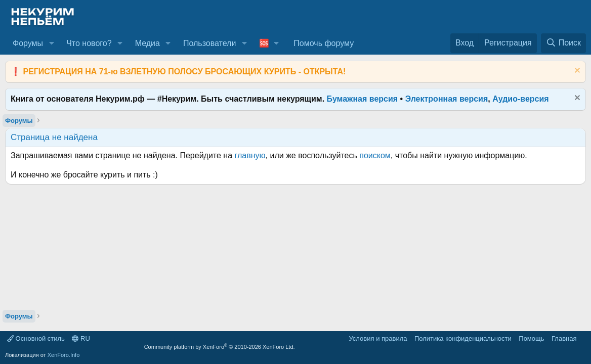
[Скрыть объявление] (576, 72)
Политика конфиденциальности (463, 338)
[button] (51, 43)
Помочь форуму (324, 43)
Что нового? (89, 43)
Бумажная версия (363, 99)
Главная (564, 338)
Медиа (147, 43)
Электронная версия (447, 99)
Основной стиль (36, 338)
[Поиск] (563, 43)
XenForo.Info (64, 355)
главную (250, 155)
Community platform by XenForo (220, 347)
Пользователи (209, 43)
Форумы (28, 43)
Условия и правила (378, 338)
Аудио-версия (521, 99)
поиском (375, 155)
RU (81, 338)
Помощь (531, 338)
